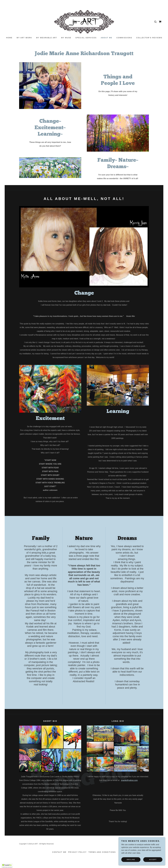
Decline (131, 860)
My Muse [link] (66, 38)
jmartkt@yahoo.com (129, 780)
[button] (7, 866)
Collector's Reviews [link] (149, 38)
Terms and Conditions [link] (102, 852)
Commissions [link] (124, 38)
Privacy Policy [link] (77, 852)
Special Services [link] (86, 38)
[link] (84, 22)
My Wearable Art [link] (47, 38)
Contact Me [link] (59, 852)
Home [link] (9, 38)
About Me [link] (107, 38)
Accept (153, 860)
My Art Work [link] (24, 38)
